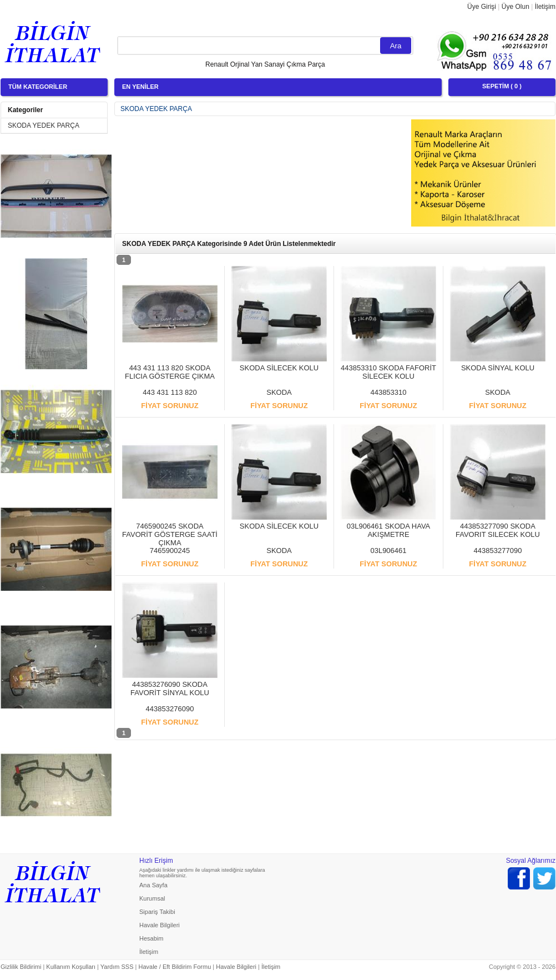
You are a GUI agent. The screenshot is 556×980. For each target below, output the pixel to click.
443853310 (388, 392)
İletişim (545, 7)
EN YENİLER (140, 87)
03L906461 (388, 551)
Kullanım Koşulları (71, 967)
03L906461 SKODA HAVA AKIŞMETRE (389, 530)
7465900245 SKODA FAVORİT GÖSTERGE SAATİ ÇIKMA (170, 534)
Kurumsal (152, 898)
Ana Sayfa (153, 885)
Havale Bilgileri (160, 925)
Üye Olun (515, 7)
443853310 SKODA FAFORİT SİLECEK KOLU (388, 372)
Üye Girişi (482, 7)
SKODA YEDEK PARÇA (44, 125)
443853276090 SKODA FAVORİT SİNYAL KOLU (170, 688)
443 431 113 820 (170, 392)
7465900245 (170, 551)
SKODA (279, 392)
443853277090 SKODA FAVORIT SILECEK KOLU (498, 530)
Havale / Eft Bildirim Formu (175, 967)
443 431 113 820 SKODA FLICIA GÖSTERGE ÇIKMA (170, 372)
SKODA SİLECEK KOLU (279, 368)
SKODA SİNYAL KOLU (498, 368)
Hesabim (151, 938)
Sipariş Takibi (157, 912)
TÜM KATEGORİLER (38, 87)
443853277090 (498, 551)
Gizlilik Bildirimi (21, 967)
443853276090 (170, 709)
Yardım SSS (117, 967)
